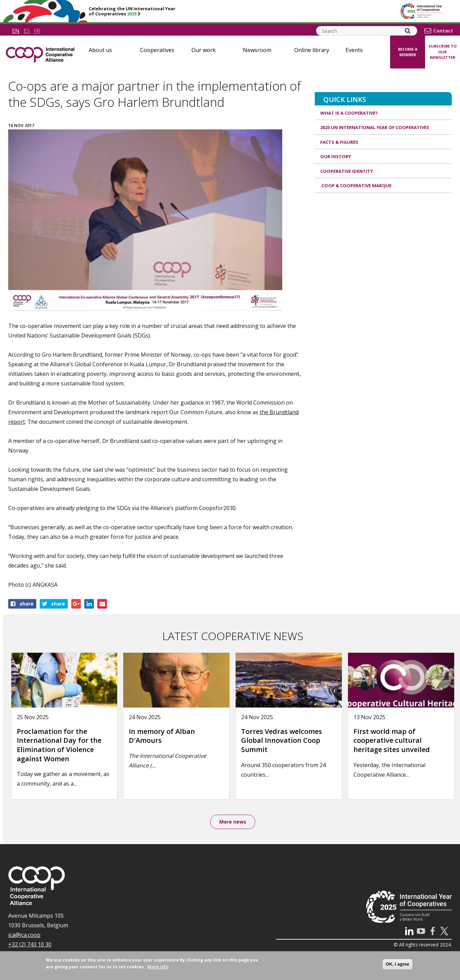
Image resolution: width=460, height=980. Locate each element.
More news (233, 822)
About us (100, 50)
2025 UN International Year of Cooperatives (375, 127)
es (27, 31)
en (16, 31)
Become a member (408, 52)
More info (158, 967)
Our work (204, 50)
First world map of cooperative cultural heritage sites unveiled (392, 740)
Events (354, 50)
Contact (443, 31)
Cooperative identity (347, 171)
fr (37, 31)
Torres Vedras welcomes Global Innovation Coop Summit (282, 740)
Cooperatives (157, 50)
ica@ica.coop (24, 936)
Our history (336, 156)
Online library (312, 50)
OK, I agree (397, 964)
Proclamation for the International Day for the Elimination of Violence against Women (59, 745)
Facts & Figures (339, 142)
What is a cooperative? (349, 113)
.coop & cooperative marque (356, 186)
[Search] (408, 31)
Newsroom (257, 50)
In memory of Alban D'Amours (162, 736)
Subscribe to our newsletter (443, 52)
